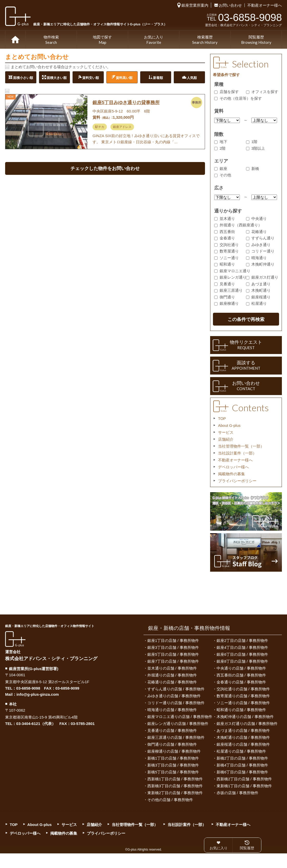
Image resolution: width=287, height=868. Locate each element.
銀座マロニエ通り (232, 271)
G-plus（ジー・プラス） (15, 639)
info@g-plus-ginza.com (38, 694)
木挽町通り (258, 290)
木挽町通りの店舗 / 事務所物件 (243, 737)
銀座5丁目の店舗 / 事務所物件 (173, 654)
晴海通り (256, 258)
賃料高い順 (124, 78)
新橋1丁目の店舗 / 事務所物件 (173, 758)
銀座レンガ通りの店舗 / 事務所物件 (178, 724)
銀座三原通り (228, 290)
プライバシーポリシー (237, 481)
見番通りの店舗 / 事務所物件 (172, 730)
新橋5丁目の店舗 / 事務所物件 (173, 772)
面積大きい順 (57, 78)
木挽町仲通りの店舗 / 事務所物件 (245, 717)
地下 (221, 142)
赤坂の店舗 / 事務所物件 (237, 793)
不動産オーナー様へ (265, 5)
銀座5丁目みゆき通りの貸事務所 (126, 103)
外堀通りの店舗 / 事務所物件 (172, 675)
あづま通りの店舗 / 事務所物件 (243, 730)
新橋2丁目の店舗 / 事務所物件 (242, 758)
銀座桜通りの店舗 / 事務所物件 (243, 744)
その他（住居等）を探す (238, 98)
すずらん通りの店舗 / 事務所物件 (176, 689)
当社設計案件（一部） (237, 453)
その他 (223, 175)
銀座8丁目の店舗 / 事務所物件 (242, 661)
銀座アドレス (122, 127)
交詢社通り (227, 245)
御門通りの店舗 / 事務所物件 (172, 744)
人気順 (192, 78)
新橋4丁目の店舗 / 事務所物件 (242, 765)
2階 (220, 148)
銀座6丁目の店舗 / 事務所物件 (242, 654)
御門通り (225, 297)
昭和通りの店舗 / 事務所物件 (241, 710)
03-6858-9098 (28, 688)
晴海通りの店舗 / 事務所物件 (172, 710)
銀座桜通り (258, 297)
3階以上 (255, 148)
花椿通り (256, 232)
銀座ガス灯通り (262, 277)
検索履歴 (205, 40)
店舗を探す (227, 92)
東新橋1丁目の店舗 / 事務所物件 (244, 786)
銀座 (221, 169)
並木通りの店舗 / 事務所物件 (172, 668)
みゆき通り (258, 245)
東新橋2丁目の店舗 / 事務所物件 (175, 793)
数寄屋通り (227, 251)
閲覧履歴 (256, 40)
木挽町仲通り (260, 264)
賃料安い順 (91, 78)
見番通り (225, 284)
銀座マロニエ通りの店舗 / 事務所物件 (180, 717)
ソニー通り (227, 258)
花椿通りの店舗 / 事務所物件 (172, 682)
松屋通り (256, 303)
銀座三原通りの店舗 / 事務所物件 (176, 737)
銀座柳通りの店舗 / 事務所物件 (174, 751)
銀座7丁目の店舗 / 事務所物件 (173, 661)
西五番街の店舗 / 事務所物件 (241, 675)
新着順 (158, 78)
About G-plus (229, 425)
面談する (246, 366)
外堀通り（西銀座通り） (238, 225)
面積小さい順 (23, 78)
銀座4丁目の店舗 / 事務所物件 (242, 647)
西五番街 (225, 232)
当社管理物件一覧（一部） (241, 446)
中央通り (256, 219)
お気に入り (154, 40)
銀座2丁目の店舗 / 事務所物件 (242, 640)
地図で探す (102, 40)
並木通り (225, 219)
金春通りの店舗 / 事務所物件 (241, 682)
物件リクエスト (246, 345)
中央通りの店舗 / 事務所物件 (241, 668)
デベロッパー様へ (233, 467)
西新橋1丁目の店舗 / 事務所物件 (175, 779)
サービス (226, 432)
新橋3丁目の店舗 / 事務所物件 (173, 765)
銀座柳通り (227, 303)
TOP (15, 40)
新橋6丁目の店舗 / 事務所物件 (242, 772)
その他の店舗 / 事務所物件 (170, 800)
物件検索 (51, 40)
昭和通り (225, 264)
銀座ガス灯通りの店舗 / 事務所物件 (247, 724)
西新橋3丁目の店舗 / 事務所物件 (175, 786)
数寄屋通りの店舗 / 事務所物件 (243, 696)
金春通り (225, 238)
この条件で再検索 (246, 319)
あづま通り (258, 284)
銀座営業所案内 (195, 5)
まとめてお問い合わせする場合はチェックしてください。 (61, 67)
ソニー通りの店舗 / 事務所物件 (243, 703)
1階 (252, 142)
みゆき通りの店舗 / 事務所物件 (174, 696)
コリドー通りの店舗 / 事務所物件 (176, 703)
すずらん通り (260, 238)
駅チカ (100, 127)
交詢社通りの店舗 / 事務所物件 (243, 689)
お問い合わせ (230, 5)
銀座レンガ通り (230, 277)
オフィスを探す (262, 92)
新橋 (253, 169)
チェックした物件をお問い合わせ (105, 168)
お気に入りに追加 (80, 101)
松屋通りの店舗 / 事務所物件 (241, 751)
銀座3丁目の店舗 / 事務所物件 (173, 647)
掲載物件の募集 (232, 474)
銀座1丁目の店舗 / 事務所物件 (173, 640)
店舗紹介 (226, 439)
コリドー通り (260, 251)
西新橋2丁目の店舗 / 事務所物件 (244, 779)
